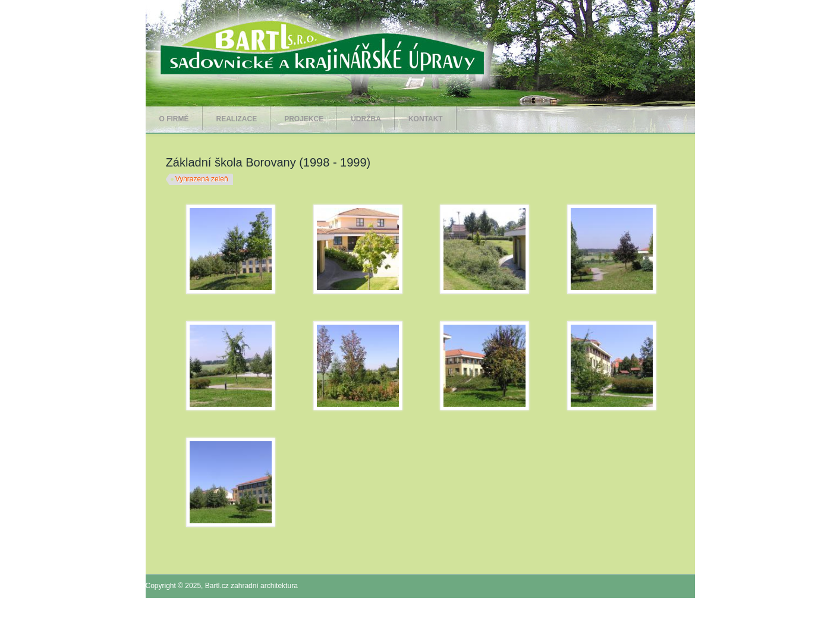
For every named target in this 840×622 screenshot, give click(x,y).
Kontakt (426, 119)
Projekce (304, 119)
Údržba (366, 119)
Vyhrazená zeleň (202, 179)
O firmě (174, 119)
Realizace (237, 119)
